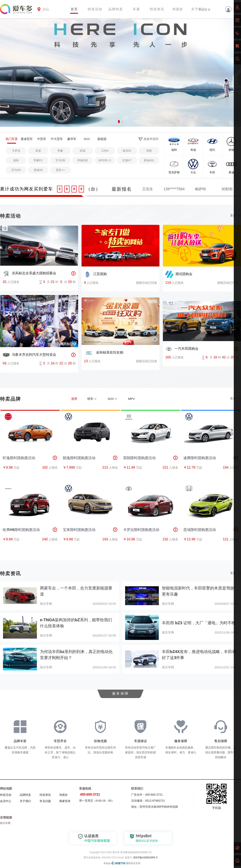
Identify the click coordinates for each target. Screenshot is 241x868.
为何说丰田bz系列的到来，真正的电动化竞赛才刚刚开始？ (76, 655)
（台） (93, 189)
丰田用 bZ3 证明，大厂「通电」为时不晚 (199, 623)
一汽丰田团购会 (182, 349)
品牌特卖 (116, 9)
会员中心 (6, 801)
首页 (74, 9)
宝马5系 (60, 160)
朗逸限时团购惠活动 (90, 458)
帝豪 (60, 151)
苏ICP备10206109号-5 (145, 858)
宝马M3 (16, 170)
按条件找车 (149, 139)
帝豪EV (38, 160)
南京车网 (5, 823)
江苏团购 (95, 274)
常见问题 (45, 801)
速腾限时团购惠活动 (211, 458)
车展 (136, 9)
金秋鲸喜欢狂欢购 (104, 353)
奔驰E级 (82, 160)
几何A (105, 151)
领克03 (127, 151)
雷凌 (38, 151)
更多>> (60, 170)
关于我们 (25, 801)
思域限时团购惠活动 (211, 530)
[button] (119, 122)
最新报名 (122, 189)
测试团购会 (179, 274)
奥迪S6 (38, 170)
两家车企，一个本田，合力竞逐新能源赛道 (76, 591)
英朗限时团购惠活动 (151, 458)
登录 (232, 9)
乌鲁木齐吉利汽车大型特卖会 (29, 355)
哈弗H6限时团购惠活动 (30, 530)
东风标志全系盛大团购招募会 (29, 274)
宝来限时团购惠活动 (90, 530)
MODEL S (105, 160)
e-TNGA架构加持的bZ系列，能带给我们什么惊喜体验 (76, 623)
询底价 (178, 9)
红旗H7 (127, 160)
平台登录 (204, 10)
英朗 (149, 151)
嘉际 (16, 160)
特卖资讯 (157, 9)
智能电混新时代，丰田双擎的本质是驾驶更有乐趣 (198, 591)
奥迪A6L (149, 160)
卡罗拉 (16, 151)
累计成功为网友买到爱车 (27, 189)
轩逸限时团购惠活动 (30, 458)
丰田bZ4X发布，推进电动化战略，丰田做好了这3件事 (199, 655)
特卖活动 (95, 9)
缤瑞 (83, 151)
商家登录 (65, 801)
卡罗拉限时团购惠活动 (151, 530)
